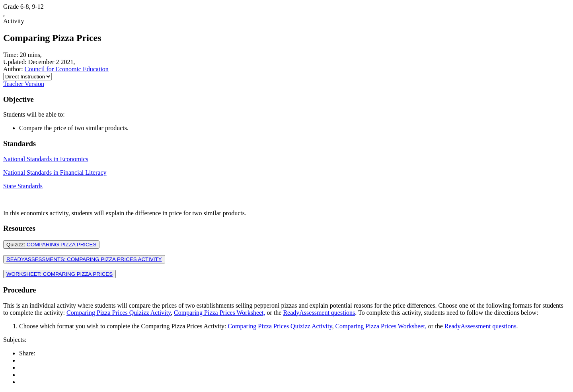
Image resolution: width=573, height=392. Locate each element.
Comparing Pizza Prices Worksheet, (219, 313)
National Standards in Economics (46, 159)
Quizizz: (51, 245)
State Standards (23, 186)
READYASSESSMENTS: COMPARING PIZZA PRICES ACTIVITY (84, 259)
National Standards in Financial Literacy (55, 173)
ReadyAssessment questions (319, 313)
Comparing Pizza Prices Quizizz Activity (119, 313)
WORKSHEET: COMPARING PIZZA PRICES (59, 274)
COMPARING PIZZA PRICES (61, 245)
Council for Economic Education (67, 69)
